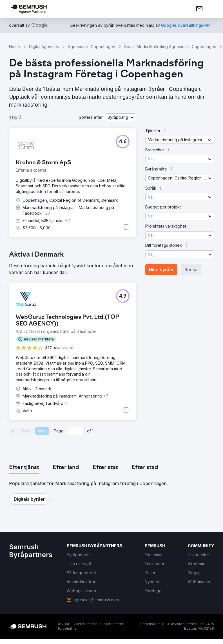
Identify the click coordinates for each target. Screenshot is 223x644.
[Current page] (75, 431)
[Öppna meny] (212, 9)
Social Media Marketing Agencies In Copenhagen (170, 47)
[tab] (24, 468)
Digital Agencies (44, 47)
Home (15, 47)
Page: (59, 431)
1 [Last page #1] (93, 431)
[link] (199, 9)
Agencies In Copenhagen (92, 47)
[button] (121, 117)
